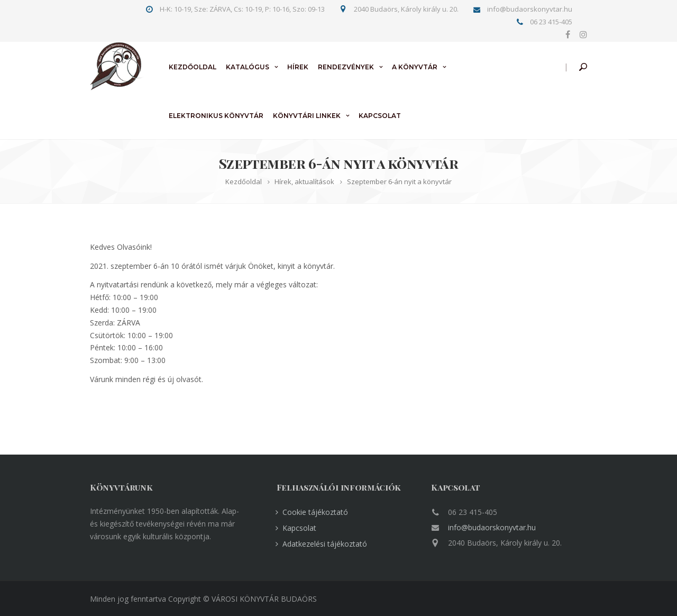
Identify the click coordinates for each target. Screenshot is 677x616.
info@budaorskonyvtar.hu (492, 527)
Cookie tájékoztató (315, 512)
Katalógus (248, 67)
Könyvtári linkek (307, 116)
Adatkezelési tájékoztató (325, 544)
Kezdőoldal (193, 67)
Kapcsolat (380, 116)
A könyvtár (415, 67)
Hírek (298, 67)
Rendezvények (346, 67)
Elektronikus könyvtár (216, 116)
